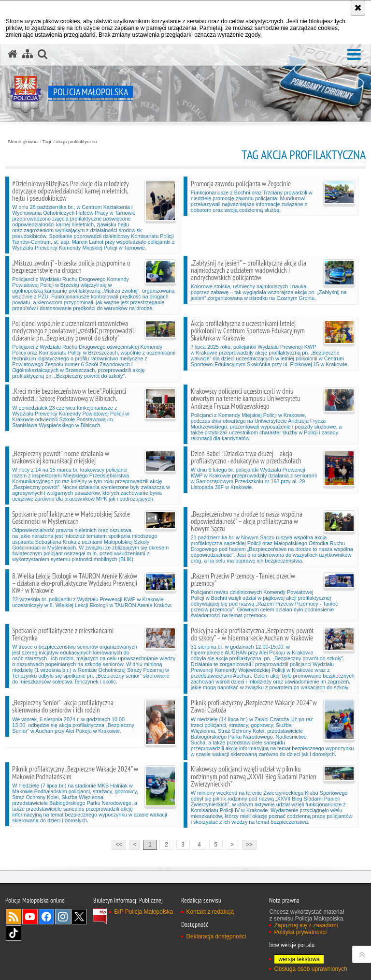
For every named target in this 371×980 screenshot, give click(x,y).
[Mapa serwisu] (28, 54)
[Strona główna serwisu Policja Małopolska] (13, 54)
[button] (354, 55)
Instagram (63, 917)
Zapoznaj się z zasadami (306, 925)
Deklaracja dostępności (216, 936)
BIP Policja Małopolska (143, 912)
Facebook (46, 917)
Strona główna (23, 142)
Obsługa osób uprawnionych (310, 969)
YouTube (30, 917)
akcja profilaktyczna (77, 142)
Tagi (47, 142)
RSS (14, 917)
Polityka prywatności (300, 932)
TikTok (14, 933)
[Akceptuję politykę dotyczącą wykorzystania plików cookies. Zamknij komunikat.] (358, 8)
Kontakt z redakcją (210, 912)
